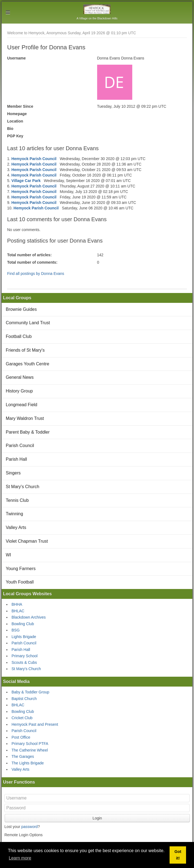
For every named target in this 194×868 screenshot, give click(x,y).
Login (97, 818)
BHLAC (18, 611)
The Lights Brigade (28, 763)
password (29, 827)
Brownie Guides (21, 309)
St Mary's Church (23, 487)
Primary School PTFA (30, 744)
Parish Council (20, 446)
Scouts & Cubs (24, 662)
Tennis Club (17, 500)
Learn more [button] (20, 858)
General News (20, 377)
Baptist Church (24, 699)
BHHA (17, 604)
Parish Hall (16, 459)
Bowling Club (23, 624)
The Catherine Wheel (30, 750)
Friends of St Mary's (25, 350)
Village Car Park (26, 181)
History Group (19, 391)
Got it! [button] (178, 855)
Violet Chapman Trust (27, 541)
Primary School (25, 656)
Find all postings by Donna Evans (36, 274)
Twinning (14, 514)
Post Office (21, 737)
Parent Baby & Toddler (28, 432)
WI (9, 555)
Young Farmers (21, 569)
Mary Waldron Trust (25, 418)
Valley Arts (16, 527)
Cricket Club (22, 718)
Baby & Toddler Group (30, 692)
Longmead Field (22, 405)
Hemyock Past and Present (35, 724)
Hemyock (97, 9)
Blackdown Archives (29, 617)
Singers (13, 473)
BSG (16, 630)
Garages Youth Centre (27, 364)
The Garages (23, 756)
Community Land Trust (28, 323)
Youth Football (20, 582)
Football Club (19, 336)
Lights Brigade (24, 637)
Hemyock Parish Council (34, 159)
